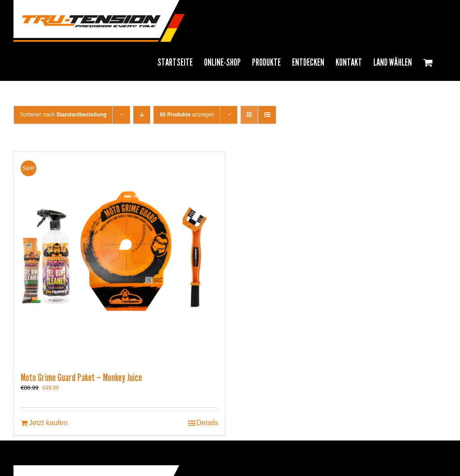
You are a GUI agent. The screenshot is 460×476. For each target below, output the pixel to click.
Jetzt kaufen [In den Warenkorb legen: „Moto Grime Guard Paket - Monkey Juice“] (48, 423)
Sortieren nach (63, 115)
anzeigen (187, 115)
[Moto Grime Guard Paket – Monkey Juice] (119, 257)
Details (207, 423)
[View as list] (267, 115)
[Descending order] (142, 115)
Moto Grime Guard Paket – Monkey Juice (81, 378)
